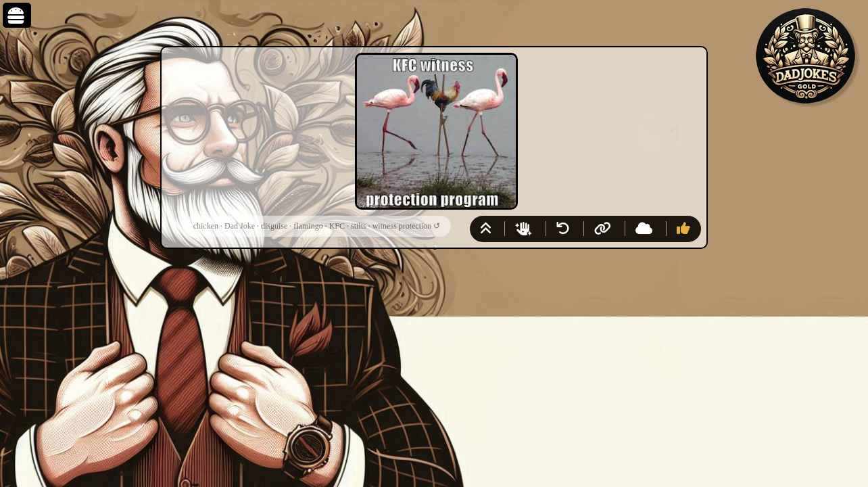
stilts (359, 226)
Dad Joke (240, 226)
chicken (206, 226)
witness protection (402, 226)
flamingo (308, 226)
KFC (337, 226)
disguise (274, 226)
